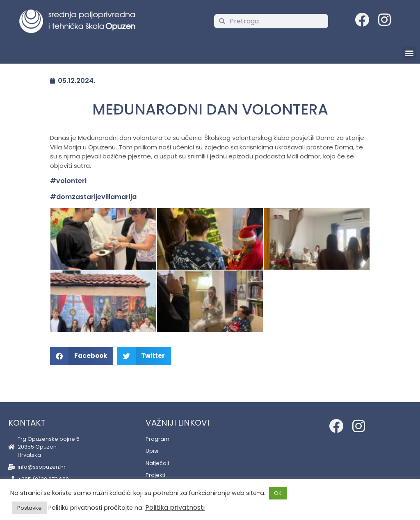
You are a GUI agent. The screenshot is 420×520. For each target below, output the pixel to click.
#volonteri (68, 181)
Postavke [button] (30, 508)
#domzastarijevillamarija (93, 197)
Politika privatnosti (175, 507)
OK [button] (278, 493)
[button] (409, 53)
